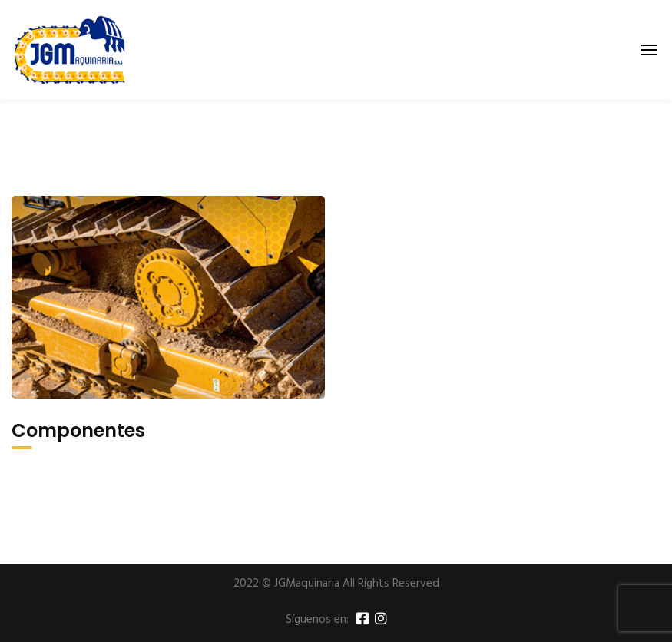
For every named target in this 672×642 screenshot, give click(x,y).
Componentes (78, 430)
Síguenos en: (317, 620)
